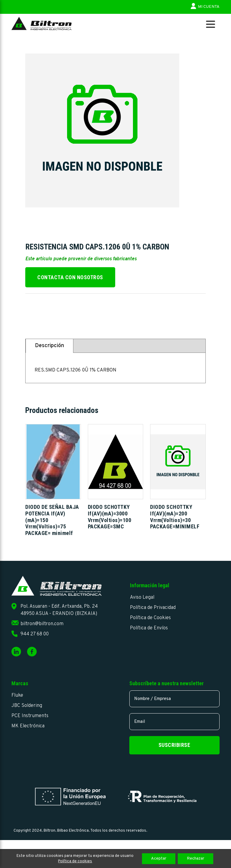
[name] (174, 699)
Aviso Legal (142, 598)
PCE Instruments (30, 716)
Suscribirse (174, 745)
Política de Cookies (150, 618)
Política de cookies (75, 861)
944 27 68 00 (35, 634)
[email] (174, 722)
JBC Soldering (27, 706)
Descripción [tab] (49, 346)
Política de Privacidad (153, 608)
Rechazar (196, 859)
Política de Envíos (149, 628)
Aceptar (159, 859)
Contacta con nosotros (70, 277)
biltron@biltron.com (42, 624)
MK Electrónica (28, 726)
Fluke (17, 695)
